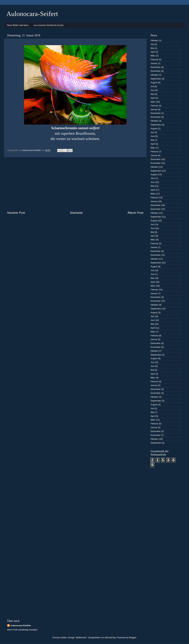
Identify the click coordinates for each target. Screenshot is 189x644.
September (156, 79)
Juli (152, 44)
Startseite (76, 213)
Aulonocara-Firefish (21, 626)
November (156, 71)
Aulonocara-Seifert (32, 14)
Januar (154, 63)
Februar (154, 59)
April (153, 52)
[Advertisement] (75, 184)
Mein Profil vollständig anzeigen (22, 630)
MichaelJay (110, 638)
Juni (153, 90)
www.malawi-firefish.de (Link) (48, 25)
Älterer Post (135, 213)
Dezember (156, 67)
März (153, 56)
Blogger (133, 638)
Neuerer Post (16, 213)
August (154, 83)
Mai (152, 48)
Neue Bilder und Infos (18, 25)
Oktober (154, 40)
